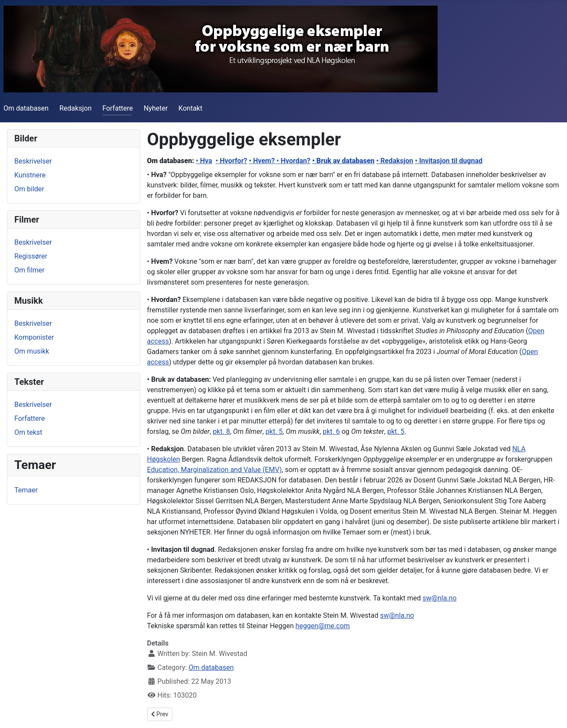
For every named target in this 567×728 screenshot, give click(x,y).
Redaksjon (76, 108)
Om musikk (32, 351)
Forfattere (118, 108)
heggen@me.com (323, 626)
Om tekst (28, 432)
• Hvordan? (293, 161)
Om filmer (30, 270)
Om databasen (26, 108)
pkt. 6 (331, 431)
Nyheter (156, 108)
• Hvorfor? (232, 161)
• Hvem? (262, 161)
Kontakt (190, 108)
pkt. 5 (274, 431)
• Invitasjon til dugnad (449, 161)
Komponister (34, 337)
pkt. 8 (221, 431)
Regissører (31, 256)
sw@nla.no (439, 598)
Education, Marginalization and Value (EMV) (215, 470)
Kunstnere (30, 175)
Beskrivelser (33, 161)
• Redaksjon (395, 161)
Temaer (26, 490)
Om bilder (29, 189)
